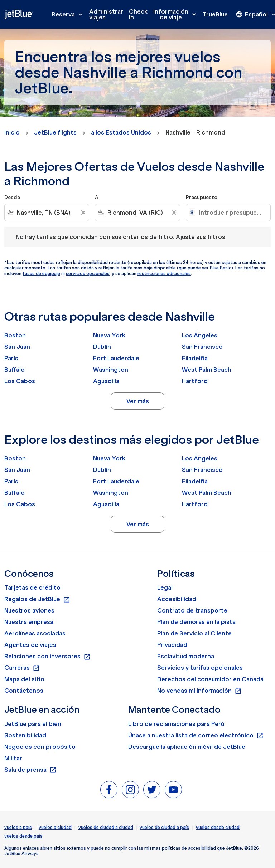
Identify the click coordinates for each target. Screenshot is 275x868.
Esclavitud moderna (186, 656)
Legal (165, 587)
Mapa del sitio (24, 679)
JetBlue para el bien (33, 724)
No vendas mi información (199, 691)
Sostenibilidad (25, 735)
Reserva (69, 14)
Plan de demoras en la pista (196, 622)
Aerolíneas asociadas (35, 633)
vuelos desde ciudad (218, 827)
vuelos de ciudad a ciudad (106, 827)
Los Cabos (20, 381)
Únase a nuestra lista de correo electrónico (196, 736)
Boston (15, 335)
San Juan (17, 347)
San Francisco (202, 347)
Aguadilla (106, 381)
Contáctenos (24, 691)
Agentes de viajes (30, 645)
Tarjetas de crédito (32, 587)
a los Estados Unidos (121, 132)
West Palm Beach (207, 370)
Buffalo (15, 370)
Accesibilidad (177, 599)
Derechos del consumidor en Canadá (210, 679)
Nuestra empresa (29, 622)
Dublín (102, 347)
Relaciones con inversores (47, 657)
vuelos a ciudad (55, 827)
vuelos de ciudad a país (164, 827)
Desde (12, 197)
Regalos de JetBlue (37, 599)
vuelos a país (18, 827)
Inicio (12, 132)
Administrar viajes (106, 14)
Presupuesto (202, 197)
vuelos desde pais (23, 836)
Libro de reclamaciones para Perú (176, 724)
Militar (13, 758)
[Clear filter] (83, 213)
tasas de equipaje (41, 274)
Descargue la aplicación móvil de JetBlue (187, 747)
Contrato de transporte (192, 610)
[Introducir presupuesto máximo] (231, 213)
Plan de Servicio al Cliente (194, 633)
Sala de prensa (30, 770)
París (11, 358)
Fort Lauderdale (116, 358)
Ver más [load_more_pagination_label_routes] (138, 401)
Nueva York (109, 335)
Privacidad (172, 645)
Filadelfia (195, 358)
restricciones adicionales (164, 274)
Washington (111, 370)
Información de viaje (177, 14)
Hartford (195, 381)
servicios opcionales (88, 274)
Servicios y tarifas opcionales (200, 668)
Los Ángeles (200, 335)
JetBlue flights (55, 132)
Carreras (22, 668)
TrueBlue (215, 14)
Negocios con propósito (40, 747)
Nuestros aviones (29, 610)
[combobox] (47, 213)
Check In (138, 14)
